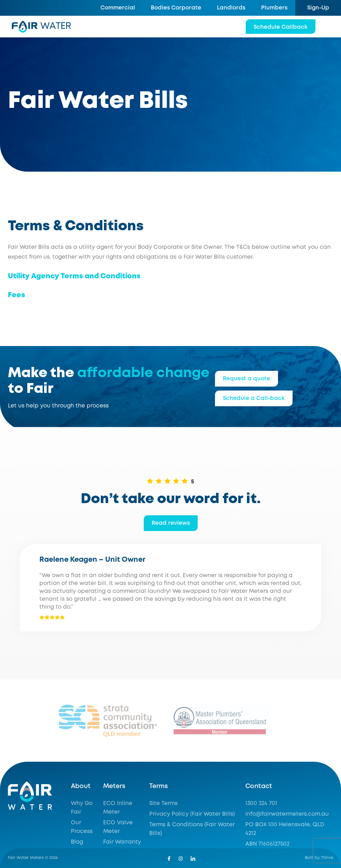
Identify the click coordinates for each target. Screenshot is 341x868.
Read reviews (171, 523)
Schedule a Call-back (254, 398)
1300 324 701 (261, 803)
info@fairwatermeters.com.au (287, 814)
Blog (77, 842)
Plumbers (274, 8)
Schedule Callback (281, 27)
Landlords (231, 8)
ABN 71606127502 (267, 844)
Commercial (118, 8)
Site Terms (163, 803)
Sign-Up (318, 8)
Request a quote (246, 379)
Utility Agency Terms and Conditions (74, 276)
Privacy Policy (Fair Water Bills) (192, 814)
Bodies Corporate (176, 8)
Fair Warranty (122, 842)
